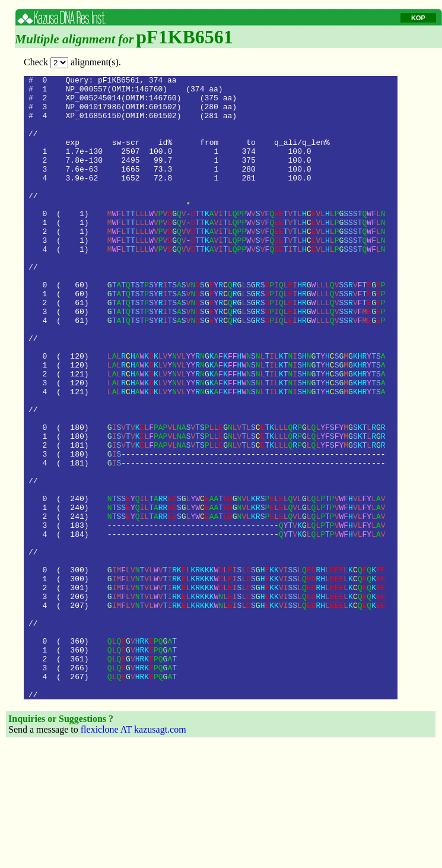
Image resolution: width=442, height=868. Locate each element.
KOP (418, 18)
